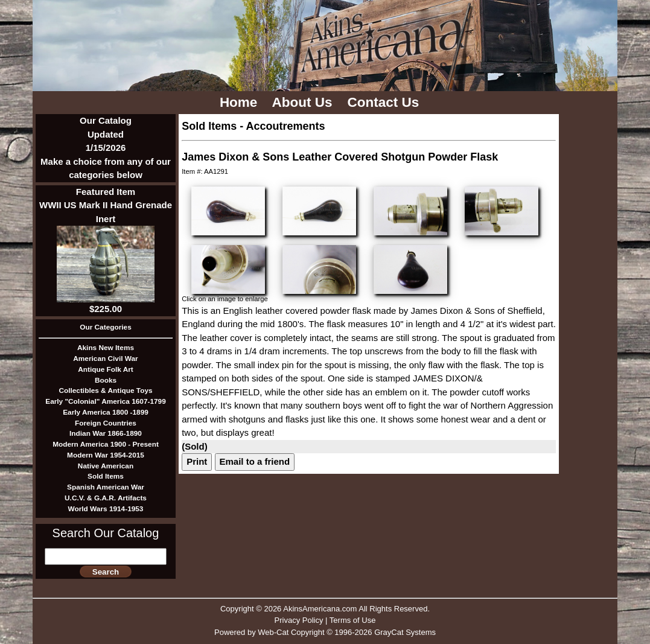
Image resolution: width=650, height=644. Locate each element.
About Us (304, 102)
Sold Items (106, 476)
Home (241, 102)
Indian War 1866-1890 (106, 433)
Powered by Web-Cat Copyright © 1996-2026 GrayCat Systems (325, 632)
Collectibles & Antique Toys (105, 391)
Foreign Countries (106, 423)
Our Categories (105, 327)
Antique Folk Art (106, 369)
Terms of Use (353, 620)
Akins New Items (106, 348)
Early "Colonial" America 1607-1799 (105, 401)
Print (197, 461)
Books (106, 380)
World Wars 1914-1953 (106, 509)
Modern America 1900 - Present (106, 444)
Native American (106, 466)
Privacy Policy (299, 620)
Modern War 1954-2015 (106, 455)
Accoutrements (286, 126)
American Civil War (105, 359)
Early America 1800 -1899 (106, 412)
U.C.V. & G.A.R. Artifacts (106, 498)
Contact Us (385, 102)
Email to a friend (255, 461)
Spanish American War (106, 487)
